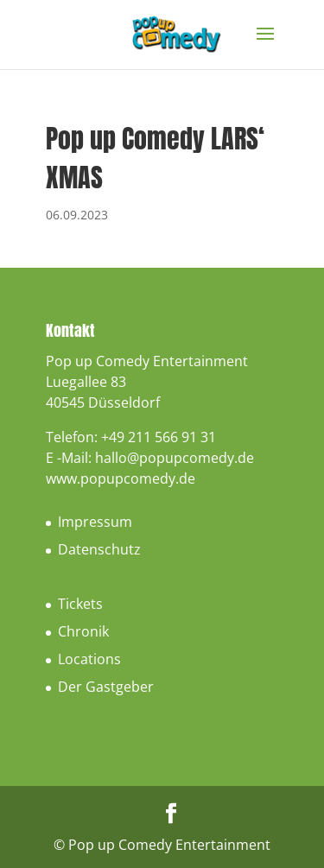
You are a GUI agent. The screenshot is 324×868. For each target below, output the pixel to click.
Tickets (80, 604)
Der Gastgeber (106, 687)
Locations (89, 659)
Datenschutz (99, 549)
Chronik (83, 631)
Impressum (95, 522)
